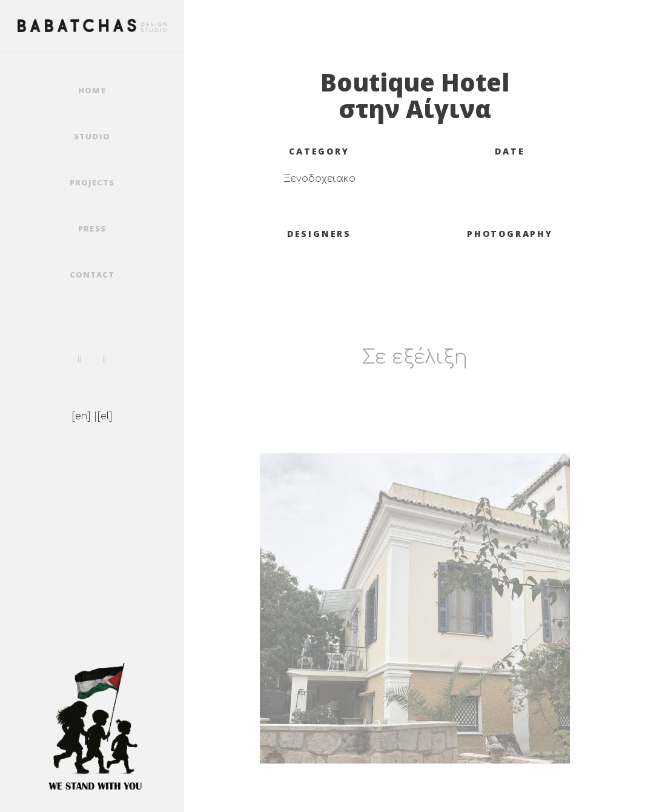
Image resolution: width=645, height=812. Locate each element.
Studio (92, 136)
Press (92, 228)
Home (92, 90)
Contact (92, 275)
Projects (92, 182)
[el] (105, 416)
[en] (81, 416)
